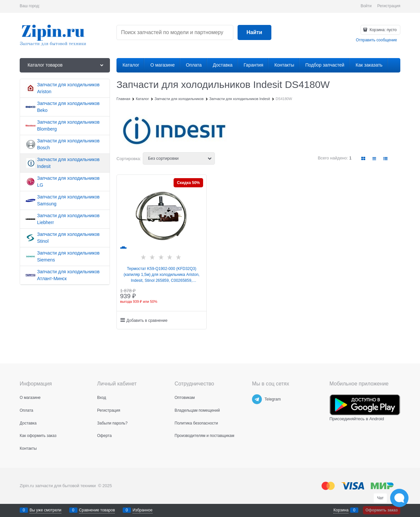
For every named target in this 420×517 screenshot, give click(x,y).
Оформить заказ (382, 510)
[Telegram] (257, 399)
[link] (364, 159)
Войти (366, 6)
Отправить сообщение (376, 40)
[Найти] (254, 33)
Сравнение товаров (97, 510)
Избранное (143, 510)
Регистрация (389, 6)
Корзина (341, 510)
